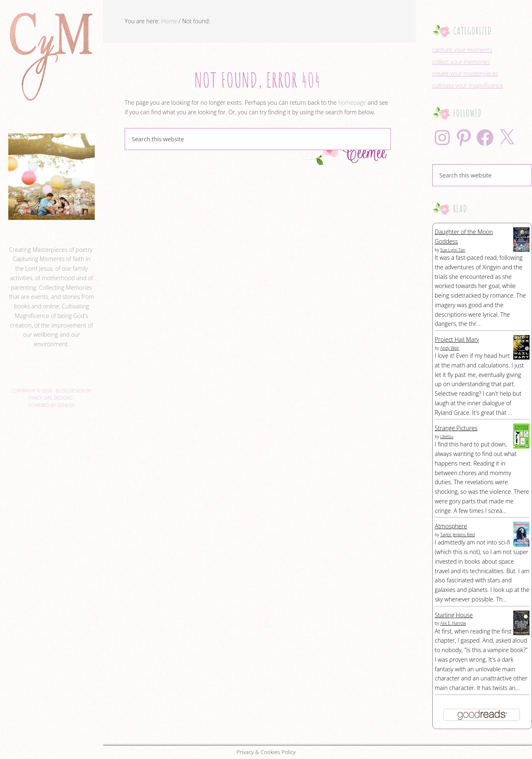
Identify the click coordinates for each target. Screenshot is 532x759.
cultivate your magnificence (468, 85)
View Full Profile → (52, 363)
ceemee (52, 236)
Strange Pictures (456, 428)
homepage (352, 102)
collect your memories (461, 62)
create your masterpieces (465, 73)
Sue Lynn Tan (453, 250)
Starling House (454, 615)
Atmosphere (451, 526)
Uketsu (447, 436)
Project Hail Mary (457, 339)
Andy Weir (450, 348)
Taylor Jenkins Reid (458, 535)
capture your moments (462, 50)
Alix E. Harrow (453, 623)
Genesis (66, 405)
